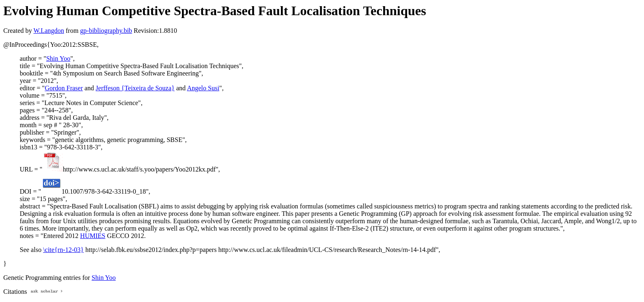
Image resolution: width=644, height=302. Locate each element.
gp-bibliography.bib (106, 31)
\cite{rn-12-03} (63, 250)
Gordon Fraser (64, 88)
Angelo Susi (203, 88)
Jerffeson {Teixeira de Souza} (135, 88)
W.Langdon (49, 31)
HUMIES (93, 236)
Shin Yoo (58, 58)
